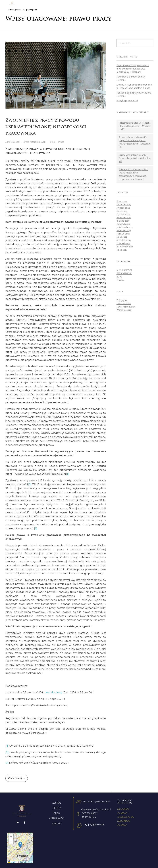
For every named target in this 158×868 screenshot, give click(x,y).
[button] (20, 845)
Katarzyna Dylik (38, 142)
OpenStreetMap (26, 862)
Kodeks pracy (54, 692)
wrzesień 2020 (124, 218)
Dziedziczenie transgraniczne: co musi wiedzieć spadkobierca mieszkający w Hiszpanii (133, 69)
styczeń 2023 (123, 214)
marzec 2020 (123, 221)
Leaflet (12, 862)
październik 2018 (125, 247)
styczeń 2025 (123, 208)
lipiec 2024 (122, 211)
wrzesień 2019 (124, 230)
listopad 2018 (123, 243)
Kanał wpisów (124, 304)
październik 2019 (125, 227)
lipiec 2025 (122, 201)
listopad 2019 (123, 224)
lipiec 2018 (122, 250)
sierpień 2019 (123, 234)
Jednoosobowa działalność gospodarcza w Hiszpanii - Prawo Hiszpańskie (132, 141)
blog (52, 142)
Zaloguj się (122, 300)
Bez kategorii (124, 273)
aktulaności (124, 270)
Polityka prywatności (127, 101)
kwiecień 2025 (124, 205)
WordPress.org (124, 310)
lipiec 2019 (122, 237)
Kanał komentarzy (126, 307)
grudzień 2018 (124, 240)
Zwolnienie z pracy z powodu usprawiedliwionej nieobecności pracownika (46, 127)
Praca (61, 142)
